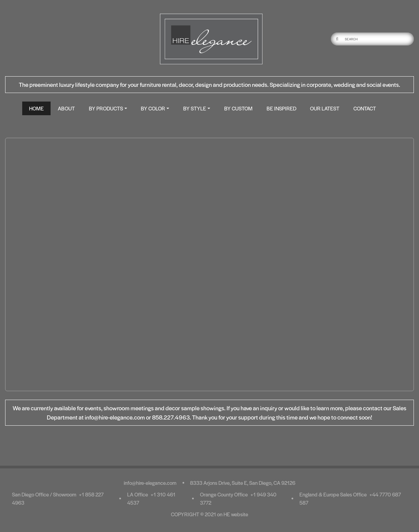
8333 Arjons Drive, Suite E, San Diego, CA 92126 (243, 483)
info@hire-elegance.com (150, 483)
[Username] (379, 39)
